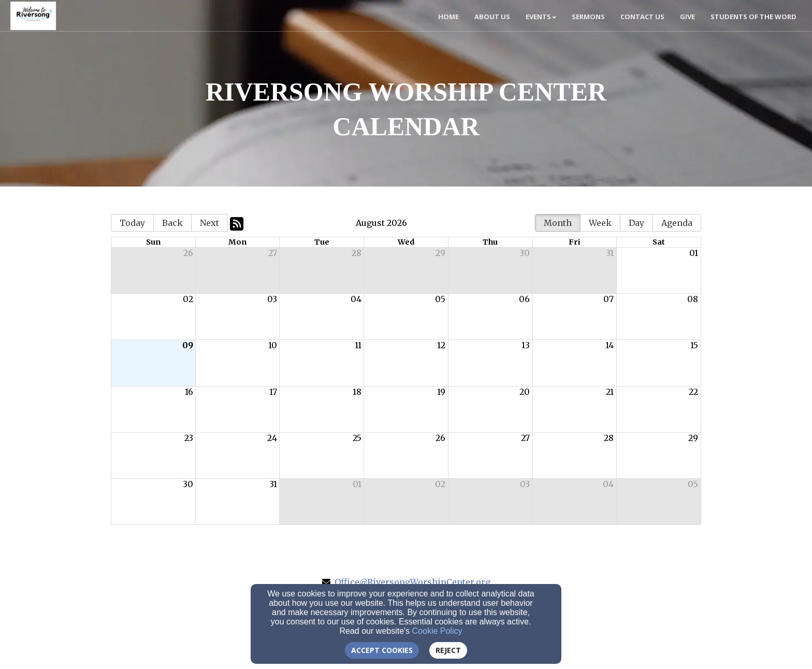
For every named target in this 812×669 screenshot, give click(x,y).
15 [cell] (694, 345)
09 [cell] (188, 345)
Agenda (677, 223)
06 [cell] (524, 299)
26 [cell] (188, 253)
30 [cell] (525, 253)
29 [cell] (440, 253)
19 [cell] (441, 392)
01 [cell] (694, 253)
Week (600, 223)
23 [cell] (189, 438)
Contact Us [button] (642, 17)
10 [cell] (273, 345)
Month (558, 223)
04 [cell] (356, 299)
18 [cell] (357, 392)
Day (636, 223)
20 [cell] (525, 392)
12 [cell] (441, 345)
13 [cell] (526, 345)
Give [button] (687, 17)
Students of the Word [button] (753, 17)
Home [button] (448, 17)
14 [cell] (610, 345)
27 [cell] (273, 253)
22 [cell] (693, 392)
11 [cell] (358, 345)
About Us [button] (492, 17)
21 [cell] (610, 392)
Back (172, 223)
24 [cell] (272, 438)
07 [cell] (608, 299)
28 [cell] (357, 253)
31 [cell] (610, 253)
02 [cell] (188, 299)
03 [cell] (272, 299)
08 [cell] (693, 299)
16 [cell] (189, 392)
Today (132, 223)
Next (209, 223)
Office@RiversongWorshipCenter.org (412, 582)
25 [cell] (357, 438)
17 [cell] (273, 392)
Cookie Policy (437, 631)
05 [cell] (440, 299)
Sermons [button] (588, 17)
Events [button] (541, 17)
